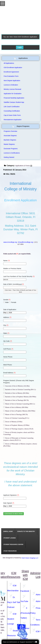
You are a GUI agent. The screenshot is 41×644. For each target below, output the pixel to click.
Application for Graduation (13, 94)
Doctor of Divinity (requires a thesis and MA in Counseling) (19, 433)
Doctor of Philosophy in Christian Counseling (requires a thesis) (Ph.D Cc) (18, 439)
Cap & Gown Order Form (12, 115)
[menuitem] (8, 531)
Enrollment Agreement (11, 72)
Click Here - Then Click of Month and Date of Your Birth (20, 291)
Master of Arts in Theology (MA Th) (16, 414)
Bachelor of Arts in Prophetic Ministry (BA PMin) (20, 397)
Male (6, 302)
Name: (7, 261)
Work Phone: (8, 365)
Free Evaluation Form (11, 76)
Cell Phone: (8, 349)
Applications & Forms (23, 166)
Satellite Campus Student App (14, 102)
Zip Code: (8, 341)
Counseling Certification (12, 111)
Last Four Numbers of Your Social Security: (19, 276)
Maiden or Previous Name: (12, 268)
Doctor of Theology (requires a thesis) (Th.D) (18, 429)
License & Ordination (11, 85)
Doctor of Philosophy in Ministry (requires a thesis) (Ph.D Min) (20, 445)
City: (6, 325)
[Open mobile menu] (2, 4)
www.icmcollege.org (10, 242)
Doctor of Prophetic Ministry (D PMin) (16, 425)
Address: (7, 317)
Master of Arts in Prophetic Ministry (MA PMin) (19, 411)
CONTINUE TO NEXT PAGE (14, 514)
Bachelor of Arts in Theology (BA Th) (16, 400)
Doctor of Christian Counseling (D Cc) (16, 418)
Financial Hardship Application (14, 98)
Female (13, 302)
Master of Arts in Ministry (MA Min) (16, 407)
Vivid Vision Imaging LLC (30, 558)
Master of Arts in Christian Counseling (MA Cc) (19, 404)
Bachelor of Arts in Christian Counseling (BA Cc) (20, 390)
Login (20, 47)
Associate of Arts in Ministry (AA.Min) (16, 386)
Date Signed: (9, 503)
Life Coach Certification (12, 107)
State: (6, 333)
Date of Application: (10, 310)
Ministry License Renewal (12, 89)
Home (15, 37)
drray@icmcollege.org (26, 242)
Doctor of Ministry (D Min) (13, 422)
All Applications (9, 63)
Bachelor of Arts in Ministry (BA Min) (16, 393)
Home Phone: (8, 357)
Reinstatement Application (13, 120)
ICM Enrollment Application (13, 68)
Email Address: (9, 373)
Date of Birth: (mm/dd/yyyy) (14, 284)
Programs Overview (10, 131)
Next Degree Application (12, 81)
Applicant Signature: (11, 495)
